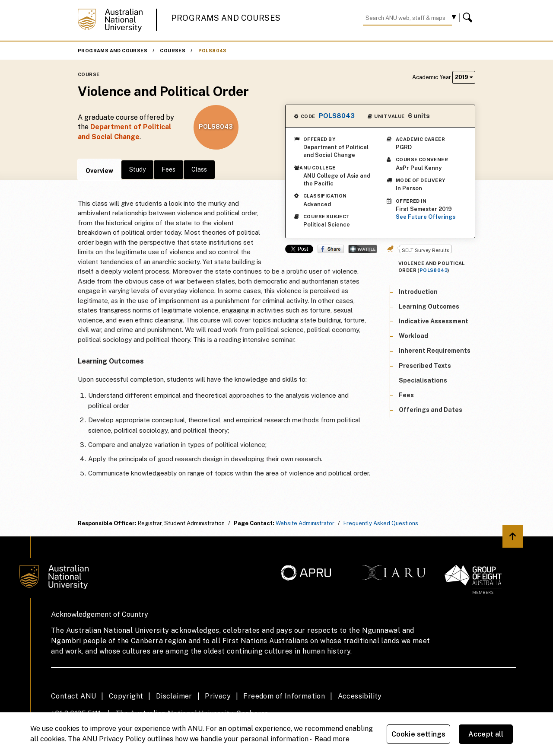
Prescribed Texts (425, 366)
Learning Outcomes (429, 306)
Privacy (218, 696)
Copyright (126, 696)
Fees (168, 169)
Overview (99, 171)
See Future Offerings (426, 217)
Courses (173, 51)
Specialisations (423, 380)
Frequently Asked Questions (381, 523)
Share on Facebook (331, 249)
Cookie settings (418, 734)
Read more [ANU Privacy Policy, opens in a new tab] (332, 739)
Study (137, 169)
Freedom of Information (284, 696)
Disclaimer (174, 696)
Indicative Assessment (434, 321)
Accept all (486, 734)
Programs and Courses (226, 18)
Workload (413, 336)
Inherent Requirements (435, 351)
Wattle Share (363, 249)
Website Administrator (305, 523)
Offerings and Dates (431, 410)
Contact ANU (73, 696)
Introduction (418, 292)
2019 (464, 77)
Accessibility (360, 696)
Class (199, 169)
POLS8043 (212, 51)
